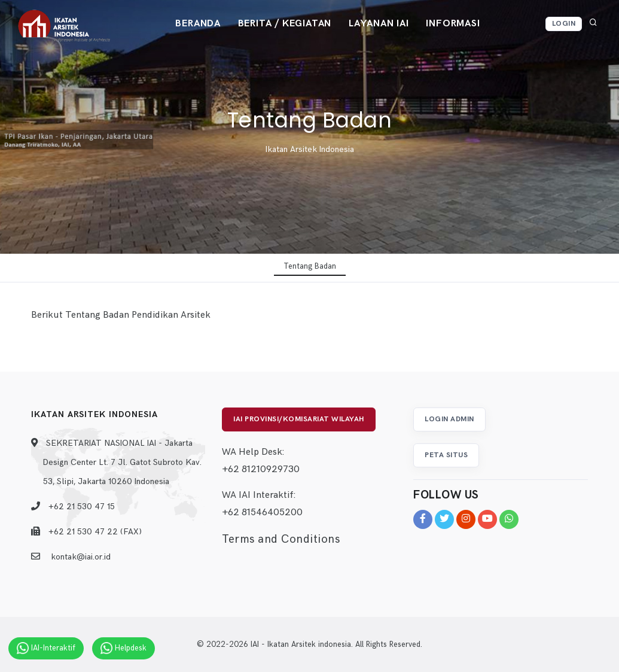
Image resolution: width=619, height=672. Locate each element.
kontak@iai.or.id (81, 557)
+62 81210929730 (261, 470)
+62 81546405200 (262, 513)
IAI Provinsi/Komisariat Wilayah (299, 419)
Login (564, 24)
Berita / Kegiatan (284, 24)
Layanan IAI (379, 24)
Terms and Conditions (281, 539)
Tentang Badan (310, 266)
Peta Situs (446, 455)
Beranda (197, 24)
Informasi (455, 24)
